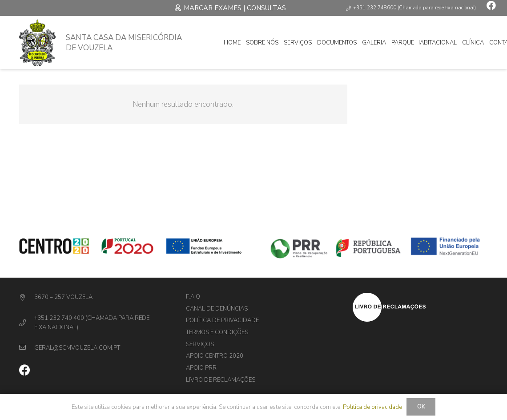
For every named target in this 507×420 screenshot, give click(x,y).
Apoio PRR (201, 368)
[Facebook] (491, 6)
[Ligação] (37, 43)
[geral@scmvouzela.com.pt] (27, 348)
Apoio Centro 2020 (215, 356)
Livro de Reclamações (221, 380)
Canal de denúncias (217, 309)
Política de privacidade (222, 320)
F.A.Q (193, 297)
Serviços (200, 344)
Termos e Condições (217, 332)
